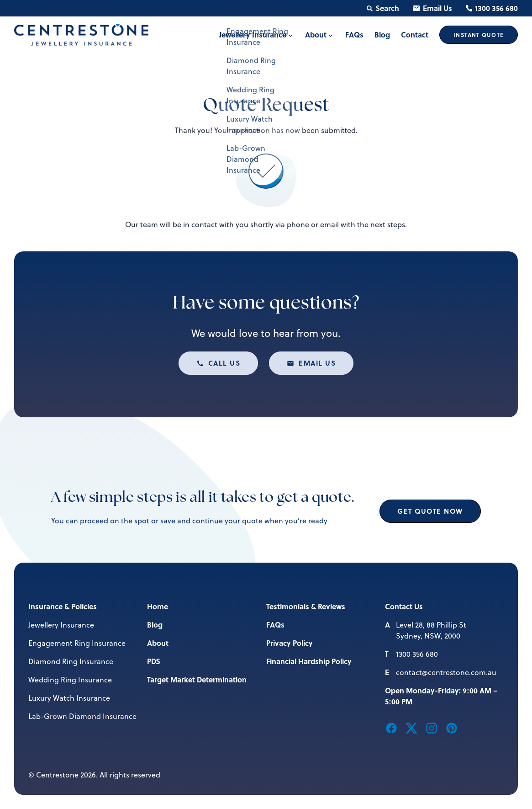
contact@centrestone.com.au (446, 672)
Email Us (432, 8)
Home (158, 606)
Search (383, 8)
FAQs (275, 625)
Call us (224, 363)
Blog (155, 625)
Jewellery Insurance (61, 625)
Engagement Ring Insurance (77, 643)
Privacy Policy (290, 643)
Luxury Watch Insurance (69, 698)
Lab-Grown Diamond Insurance (82, 716)
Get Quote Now (430, 511)
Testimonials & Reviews (306, 606)
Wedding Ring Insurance (70, 680)
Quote (479, 35)
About (158, 643)
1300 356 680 (492, 8)
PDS (154, 661)
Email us (317, 363)
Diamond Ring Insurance (71, 661)
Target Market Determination (197, 679)
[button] (391, 727)
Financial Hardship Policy (309, 661)
